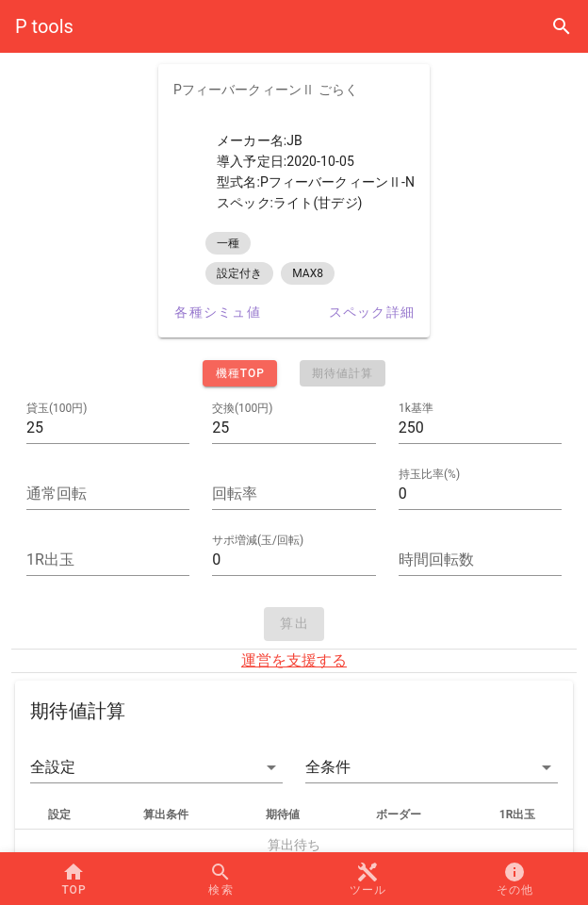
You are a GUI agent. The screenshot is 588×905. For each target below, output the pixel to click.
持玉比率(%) (429, 474)
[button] (156, 767)
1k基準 (416, 408)
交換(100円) (243, 408)
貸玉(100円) (57, 408)
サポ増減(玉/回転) (258, 540)
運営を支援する (294, 660)
